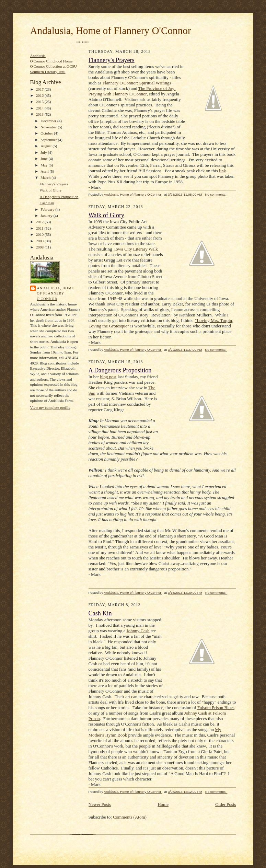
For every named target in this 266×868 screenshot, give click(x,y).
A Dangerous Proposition (59, 197)
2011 (40, 228)
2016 (40, 95)
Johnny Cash (138, 631)
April (45, 171)
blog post (108, 377)
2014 (40, 108)
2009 (40, 241)
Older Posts (225, 804)
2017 (40, 89)
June (44, 159)
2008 (40, 247)
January (47, 216)
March (46, 177)
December (49, 121)
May (44, 165)
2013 (40, 114)
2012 (40, 222)
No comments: (216, 194)
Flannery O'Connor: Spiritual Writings (137, 83)
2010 (40, 234)
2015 (40, 102)
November (49, 127)
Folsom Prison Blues (216, 708)
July (44, 152)
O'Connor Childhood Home (51, 61)
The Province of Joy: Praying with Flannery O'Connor (132, 91)
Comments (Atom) (130, 817)
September (49, 140)
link (222, 171)
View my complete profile (50, 407)
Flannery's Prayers (54, 184)
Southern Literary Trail (48, 72)
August (47, 146)
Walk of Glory (50, 190)
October (47, 133)
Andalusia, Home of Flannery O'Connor (111, 31)
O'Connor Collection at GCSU (54, 66)
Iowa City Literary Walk (136, 249)
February (48, 209)
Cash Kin (47, 203)
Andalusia (38, 56)
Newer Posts (100, 804)
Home (163, 804)
